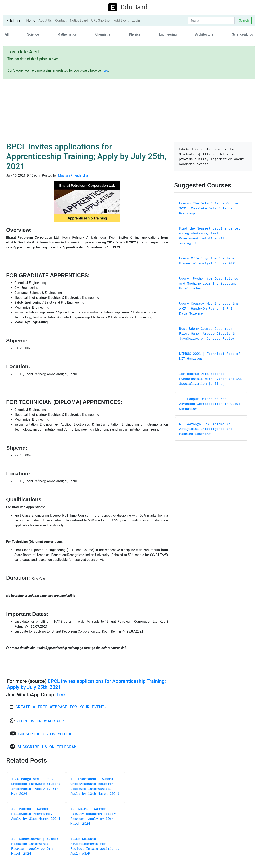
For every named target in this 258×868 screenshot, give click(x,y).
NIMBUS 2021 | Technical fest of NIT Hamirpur (210, 356)
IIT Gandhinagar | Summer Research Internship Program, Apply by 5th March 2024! (35, 846)
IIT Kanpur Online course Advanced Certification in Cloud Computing (210, 404)
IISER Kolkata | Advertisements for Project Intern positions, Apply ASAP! (95, 846)
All (7, 34)
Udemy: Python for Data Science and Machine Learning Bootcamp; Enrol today (209, 283)
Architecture (204, 34)
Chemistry (103, 34)
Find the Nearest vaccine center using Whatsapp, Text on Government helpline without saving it (210, 236)
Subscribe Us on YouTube (47, 734)
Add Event (121, 20)
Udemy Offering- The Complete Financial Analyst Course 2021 (208, 261)
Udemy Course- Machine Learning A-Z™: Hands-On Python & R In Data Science (209, 308)
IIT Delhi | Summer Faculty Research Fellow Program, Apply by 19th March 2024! (93, 816)
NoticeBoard (79, 20)
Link (61, 695)
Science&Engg (243, 34)
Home (31, 20)
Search (244, 20)
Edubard (14, 21)
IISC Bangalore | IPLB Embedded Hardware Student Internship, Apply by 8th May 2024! (36, 786)
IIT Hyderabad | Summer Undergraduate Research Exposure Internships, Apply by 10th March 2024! (95, 786)
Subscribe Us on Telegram (47, 747)
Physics (135, 34)
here (105, 71)
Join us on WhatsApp (40, 721)
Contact (61, 20)
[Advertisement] (129, 111)
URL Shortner (101, 20)
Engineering (168, 34)
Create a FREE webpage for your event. (61, 707)
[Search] (211, 21)
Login (136, 20)
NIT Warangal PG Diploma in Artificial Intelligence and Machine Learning (206, 429)
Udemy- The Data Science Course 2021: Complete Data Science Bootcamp (209, 208)
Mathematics (67, 34)
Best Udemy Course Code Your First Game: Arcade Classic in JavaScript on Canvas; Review (208, 334)
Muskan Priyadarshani (74, 175)
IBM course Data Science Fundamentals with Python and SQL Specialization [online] (211, 379)
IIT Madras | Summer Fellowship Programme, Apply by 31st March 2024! (36, 814)
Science (33, 34)
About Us (45, 20)
